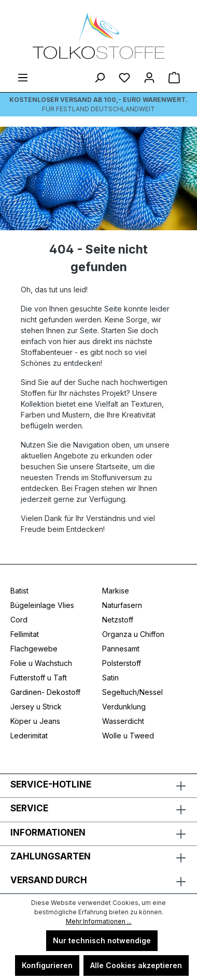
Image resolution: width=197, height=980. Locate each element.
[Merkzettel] (124, 78)
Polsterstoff (122, 663)
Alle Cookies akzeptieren (136, 965)
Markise (116, 591)
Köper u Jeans (35, 721)
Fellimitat (25, 634)
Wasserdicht (123, 721)
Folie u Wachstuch (41, 663)
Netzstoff (118, 620)
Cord (19, 620)
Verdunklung (124, 707)
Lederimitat (29, 736)
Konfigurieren (47, 965)
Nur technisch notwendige (102, 940)
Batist (19, 591)
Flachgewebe (34, 649)
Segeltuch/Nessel (132, 692)
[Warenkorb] (174, 78)
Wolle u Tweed (128, 736)
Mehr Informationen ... (99, 921)
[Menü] (23, 78)
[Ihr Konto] (149, 78)
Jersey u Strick (36, 707)
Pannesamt (121, 649)
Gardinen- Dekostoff (45, 692)
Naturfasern (122, 605)
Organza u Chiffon (133, 634)
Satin (110, 678)
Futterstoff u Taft (39, 678)
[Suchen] (100, 78)
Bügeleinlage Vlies (42, 605)
